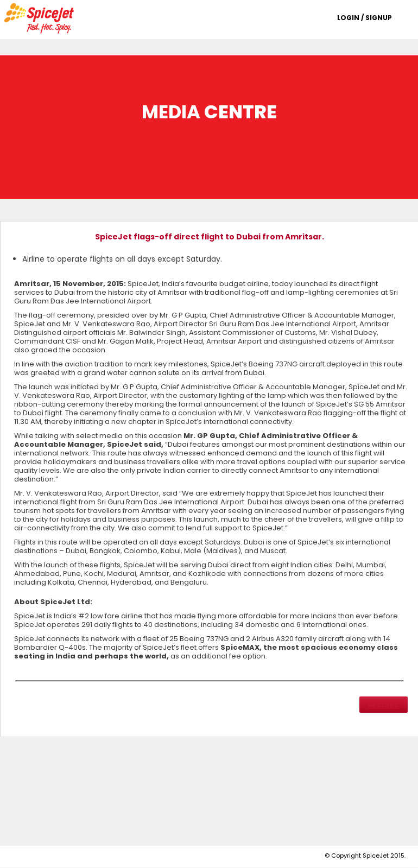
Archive (384, 705)
